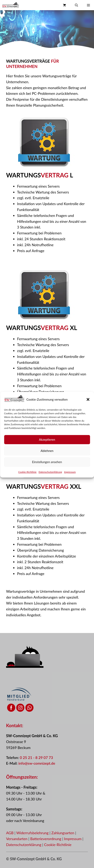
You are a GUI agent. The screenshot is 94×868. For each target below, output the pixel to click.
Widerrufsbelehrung (33, 833)
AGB (10, 833)
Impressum (70, 483)
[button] (88, 410)
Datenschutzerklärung (50, 483)
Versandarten (17, 839)
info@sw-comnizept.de (37, 763)
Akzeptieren (47, 450)
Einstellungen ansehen (47, 473)
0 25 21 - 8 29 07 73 (36, 758)
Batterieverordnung (46, 839)
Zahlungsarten (63, 833)
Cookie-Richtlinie (27, 483)
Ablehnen (47, 462)
